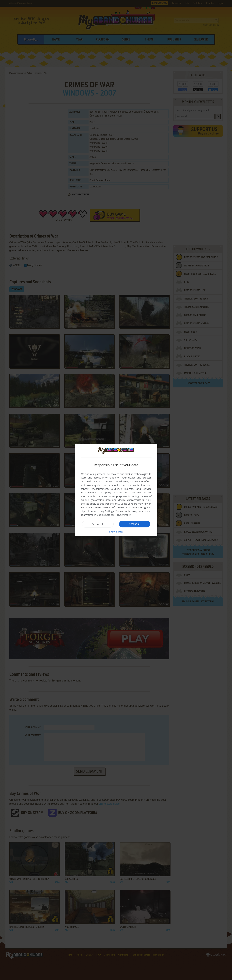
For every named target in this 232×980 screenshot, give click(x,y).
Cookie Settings (106, 515)
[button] (116, 532)
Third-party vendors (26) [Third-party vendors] (113, 492)
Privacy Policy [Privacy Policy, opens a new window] (124, 515)
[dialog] (116, 490)
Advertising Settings (103, 511)
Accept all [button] (135, 524)
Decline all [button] (98, 524)
